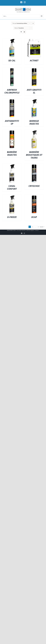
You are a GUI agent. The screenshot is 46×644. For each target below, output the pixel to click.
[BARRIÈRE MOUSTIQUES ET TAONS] (34, 131)
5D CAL (12, 60)
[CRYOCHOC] (34, 165)
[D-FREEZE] (12, 196)
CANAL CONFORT (12, 187)
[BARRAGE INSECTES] (34, 100)
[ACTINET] (34, 39)
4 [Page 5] (38, 227)
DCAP (34, 217)
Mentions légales (30, 230)
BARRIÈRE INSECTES (12, 153)
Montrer (19, 28)
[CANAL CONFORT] (12, 165)
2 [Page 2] (33, 227)
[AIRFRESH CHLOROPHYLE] (12, 69)
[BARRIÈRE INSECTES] (12, 131)
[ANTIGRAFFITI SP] (12, 100)
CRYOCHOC (34, 186)
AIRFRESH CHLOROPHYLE (12, 91)
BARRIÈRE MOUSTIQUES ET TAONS (34, 155)
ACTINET (34, 60)
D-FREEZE (12, 217)
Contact (37, 230)
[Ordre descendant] (33, 23)
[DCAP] (34, 196)
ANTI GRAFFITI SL (34, 91)
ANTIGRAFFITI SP (12, 122)
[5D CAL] (12, 39)
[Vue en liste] (24, 32)
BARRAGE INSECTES (34, 122)
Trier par (20, 23)
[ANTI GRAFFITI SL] (34, 69)
